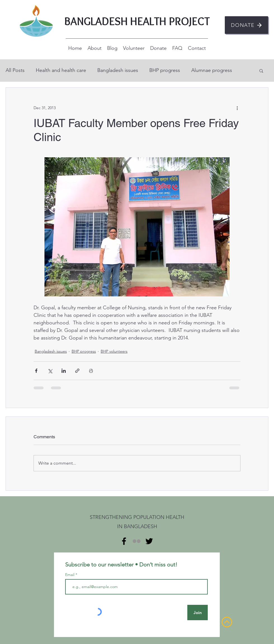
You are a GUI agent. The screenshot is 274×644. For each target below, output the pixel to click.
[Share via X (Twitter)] (50, 371)
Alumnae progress (212, 70)
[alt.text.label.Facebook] (124, 541)
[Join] (198, 613)
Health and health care (61, 70)
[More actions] (237, 108)
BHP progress (165, 70)
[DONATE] (246, 25)
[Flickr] (137, 541)
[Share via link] (77, 371)
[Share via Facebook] (36, 371)
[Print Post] (91, 371)
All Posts (15, 70)
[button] (261, 71)
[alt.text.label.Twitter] (149, 541)
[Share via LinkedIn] (64, 371)
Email (70, 575)
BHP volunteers (114, 351)
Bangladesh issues (118, 70)
